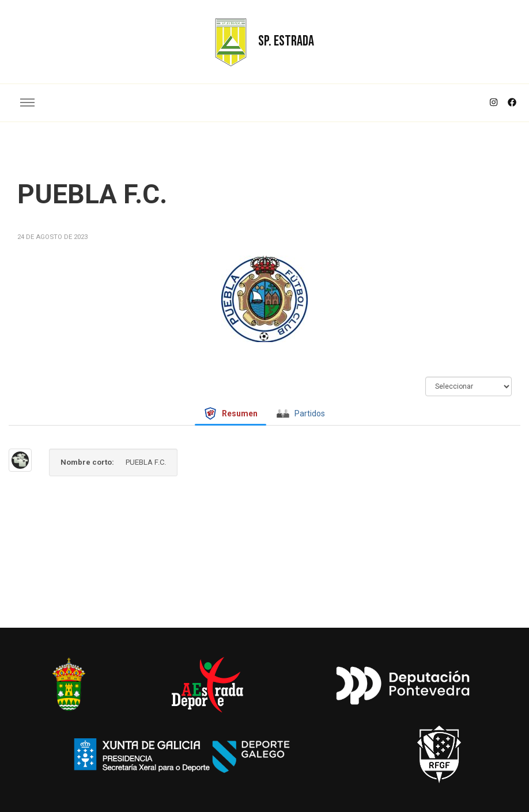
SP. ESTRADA (286, 41)
